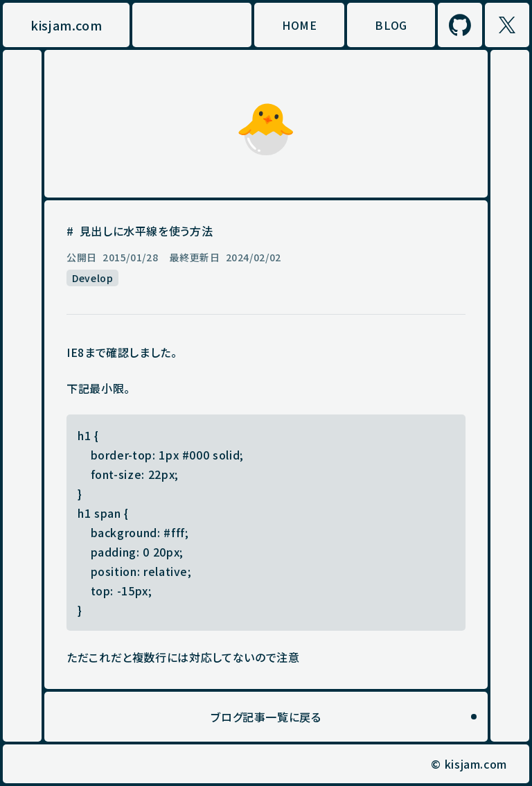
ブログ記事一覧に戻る (266, 717)
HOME (300, 25)
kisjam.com (66, 25)
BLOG (391, 25)
